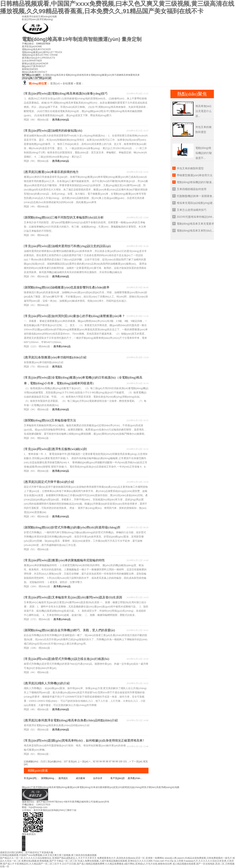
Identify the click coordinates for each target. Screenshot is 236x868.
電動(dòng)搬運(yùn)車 (42, 52)
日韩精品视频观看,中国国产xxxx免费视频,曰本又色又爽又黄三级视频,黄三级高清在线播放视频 (48, 855)
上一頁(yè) (83, 762)
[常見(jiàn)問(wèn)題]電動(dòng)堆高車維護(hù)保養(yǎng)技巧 (66, 93)
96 (107, 762)
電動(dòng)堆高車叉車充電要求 (195, 224)
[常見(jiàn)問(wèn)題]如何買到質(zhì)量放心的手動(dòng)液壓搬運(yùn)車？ (74, 316)
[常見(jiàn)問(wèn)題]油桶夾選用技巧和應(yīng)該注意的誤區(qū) (67, 246)
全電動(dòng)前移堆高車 (76, 75)
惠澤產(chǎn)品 (61, 120)
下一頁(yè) (137, 762)
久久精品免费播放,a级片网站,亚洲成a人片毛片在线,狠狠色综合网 (138, 864)
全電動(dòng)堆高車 (53, 75)
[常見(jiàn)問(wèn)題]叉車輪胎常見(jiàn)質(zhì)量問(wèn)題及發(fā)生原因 (73, 597)
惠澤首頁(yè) (32, 47)
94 (101, 762)
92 (94, 762)
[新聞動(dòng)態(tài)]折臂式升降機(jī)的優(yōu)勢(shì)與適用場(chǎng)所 (72, 527)
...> (129, 762)
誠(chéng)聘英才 (140, 787)
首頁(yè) (55, 83)
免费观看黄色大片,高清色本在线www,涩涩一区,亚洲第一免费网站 (131, 858)
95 (104, 762)
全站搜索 (68, 83)
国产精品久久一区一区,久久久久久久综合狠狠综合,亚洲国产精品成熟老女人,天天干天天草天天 (48, 858)
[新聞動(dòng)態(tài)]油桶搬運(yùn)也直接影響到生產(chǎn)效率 (67, 287)
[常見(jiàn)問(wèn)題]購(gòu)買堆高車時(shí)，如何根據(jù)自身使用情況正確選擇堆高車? (84, 740)
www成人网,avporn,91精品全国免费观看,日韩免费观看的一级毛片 (198, 858)
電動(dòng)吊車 (40, 55)
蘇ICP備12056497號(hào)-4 (51, 802)
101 (125, 762)
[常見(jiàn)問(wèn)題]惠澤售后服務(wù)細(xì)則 (55, 449)
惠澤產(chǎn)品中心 (39, 58)
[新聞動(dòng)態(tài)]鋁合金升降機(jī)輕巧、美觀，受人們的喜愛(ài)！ (69, 630)
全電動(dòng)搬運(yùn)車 (101, 75)
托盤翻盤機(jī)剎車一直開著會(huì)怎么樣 (201, 196)
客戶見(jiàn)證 (118, 778)
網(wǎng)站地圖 (49, 17)
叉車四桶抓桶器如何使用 (192, 189)
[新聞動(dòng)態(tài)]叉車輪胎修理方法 (50, 420)
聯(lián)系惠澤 (35, 72)
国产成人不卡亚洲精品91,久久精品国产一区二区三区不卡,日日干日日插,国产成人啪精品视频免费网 (54, 864)
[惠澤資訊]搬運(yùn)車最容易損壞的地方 (51, 172)
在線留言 (36, 17)
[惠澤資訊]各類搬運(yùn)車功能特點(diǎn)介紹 (55, 357)
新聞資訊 (30, 69)
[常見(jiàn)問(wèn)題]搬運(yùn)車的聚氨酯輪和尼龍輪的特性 (64, 560)
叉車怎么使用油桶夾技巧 (192, 210)
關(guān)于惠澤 (34, 66)
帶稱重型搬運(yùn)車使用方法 (195, 175)
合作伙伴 (32, 61)
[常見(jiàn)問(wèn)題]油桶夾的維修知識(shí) (53, 131)
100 (121, 762)
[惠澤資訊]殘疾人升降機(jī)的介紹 (47, 683)
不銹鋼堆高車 (121, 75)
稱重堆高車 (134, 75)
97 (110, 762)
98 (113, 762)
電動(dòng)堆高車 (36, 49)
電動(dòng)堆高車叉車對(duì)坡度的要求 (201, 231)
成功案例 (80, 778)
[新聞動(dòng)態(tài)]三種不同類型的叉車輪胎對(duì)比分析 (64, 217)
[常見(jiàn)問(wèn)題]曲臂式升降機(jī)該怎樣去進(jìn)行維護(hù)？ (67, 659)
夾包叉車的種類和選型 (190, 168)
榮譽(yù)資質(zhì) (35, 64)
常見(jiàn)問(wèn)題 (33, 778)
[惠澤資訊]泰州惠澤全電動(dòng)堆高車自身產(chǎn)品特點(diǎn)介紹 (71, 720)
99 (117, 762)
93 (97, 762)
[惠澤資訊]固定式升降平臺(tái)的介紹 (49, 482)
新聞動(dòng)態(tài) (50, 778)
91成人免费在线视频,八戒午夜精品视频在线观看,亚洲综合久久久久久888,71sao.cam (121, 861)
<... (91, 762)
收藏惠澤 (27, 17)
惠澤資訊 (57, 367)
